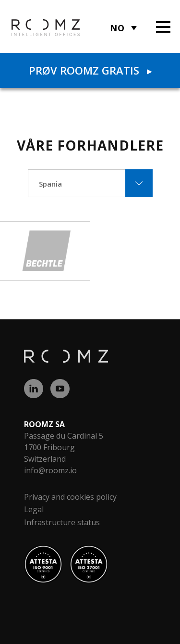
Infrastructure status (62, 522)
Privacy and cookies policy (70, 497)
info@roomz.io (50, 470)
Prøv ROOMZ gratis (90, 70)
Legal (34, 509)
